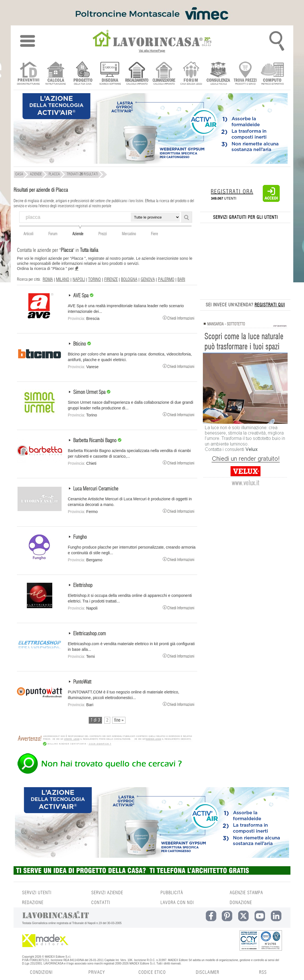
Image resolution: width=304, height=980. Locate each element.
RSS (263, 972)
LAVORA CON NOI (177, 903)
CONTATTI (101, 903)
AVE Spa (81, 296)
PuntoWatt (82, 682)
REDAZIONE (33, 903)
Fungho (80, 537)
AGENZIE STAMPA (246, 893)
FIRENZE (111, 280)
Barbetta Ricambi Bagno (95, 441)
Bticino (80, 344)
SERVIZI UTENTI (37, 893)
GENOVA (148, 280)
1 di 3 (95, 720)
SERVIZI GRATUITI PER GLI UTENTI (245, 217)
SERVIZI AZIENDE (107, 893)
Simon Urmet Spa (90, 392)
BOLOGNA (129, 280)
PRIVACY (97, 972)
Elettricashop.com (90, 634)
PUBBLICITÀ (172, 893)
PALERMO (166, 280)
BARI (181, 280)
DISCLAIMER (208, 972)
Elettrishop (83, 586)
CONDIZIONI (41, 972)
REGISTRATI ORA (232, 192)
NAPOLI (79, 280)
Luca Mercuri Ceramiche (96, 489)
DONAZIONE (241, 903)
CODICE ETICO (152, 972)
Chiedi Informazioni (179, 318)
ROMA (48, 280)
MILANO (63, 280)
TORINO (95, 280)
